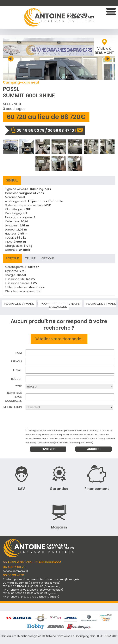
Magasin (59, 527)
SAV (21, 489)
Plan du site (9, 636)
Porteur (12, 258)
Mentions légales (30, 636)
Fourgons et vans (19, 304)
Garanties (59, 489)
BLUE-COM (104, 636)
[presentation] (71, 419)
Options (48, 258)
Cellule (30, 258)
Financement (97, 489)
